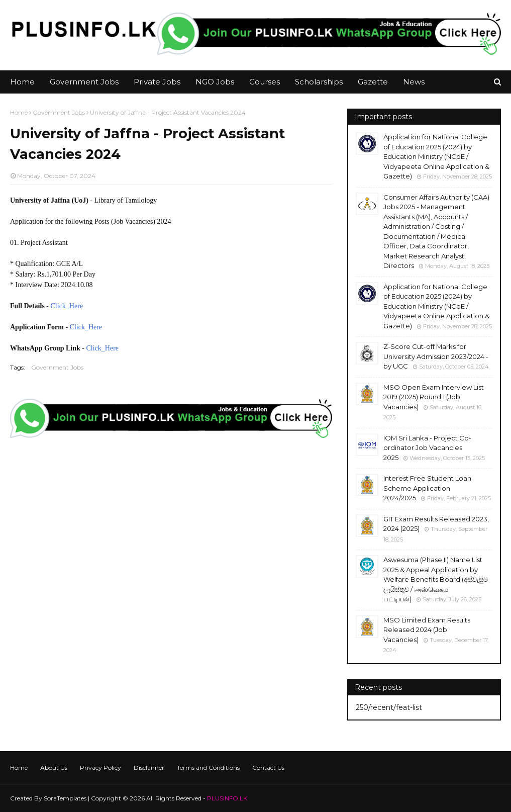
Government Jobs (59, 112)
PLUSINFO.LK (227, 798)
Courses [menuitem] (265, 82)
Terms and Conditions (208, 768)
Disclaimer (149, 768)
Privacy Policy (100, 768)
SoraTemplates (65, 798)
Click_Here (67, 306)
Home (19, 112)
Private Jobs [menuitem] (157, 82)
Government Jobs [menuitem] (84, 82)
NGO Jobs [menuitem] (215, 82)
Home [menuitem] (22, 82)
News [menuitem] (414, 82)
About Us (54, 768)
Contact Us (268, 768)
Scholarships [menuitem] (319, 82)
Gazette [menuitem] (373, 82)
